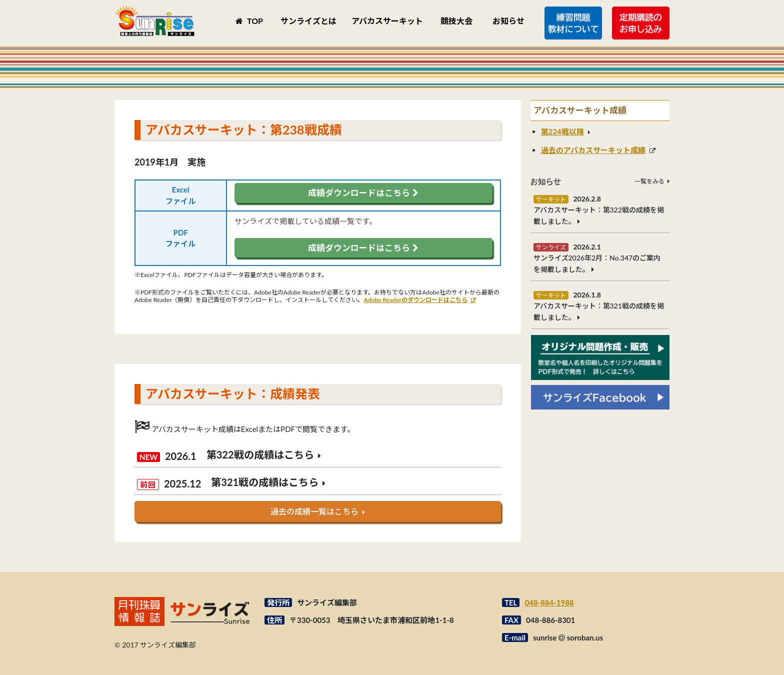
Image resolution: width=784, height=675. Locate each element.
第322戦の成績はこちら (260, 454)
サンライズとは (308, 21)
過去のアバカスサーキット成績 (593, 150)
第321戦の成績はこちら (265, 482)
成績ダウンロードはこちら (363, 193)
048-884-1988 (549, 602)
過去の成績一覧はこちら (314, 511)
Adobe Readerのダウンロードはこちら (416, 300)
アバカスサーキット (387, 21)
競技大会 (456, 21)
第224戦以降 (562, 131)
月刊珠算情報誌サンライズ (154, 20)
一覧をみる (649, 181)
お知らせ (508, 21)
